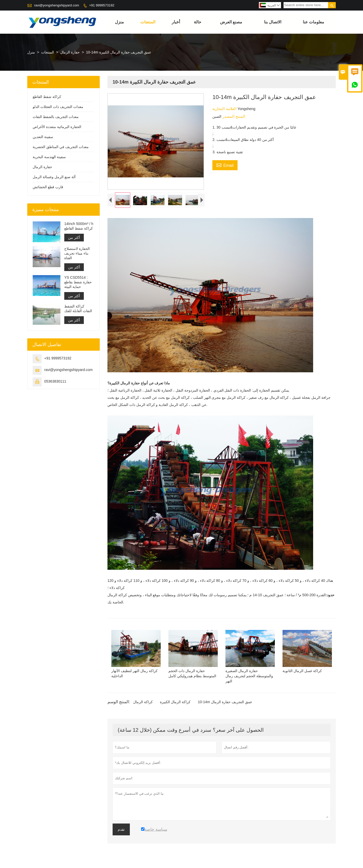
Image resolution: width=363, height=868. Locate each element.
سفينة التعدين (43, 137)
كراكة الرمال (143, 703)
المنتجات (148, 22)
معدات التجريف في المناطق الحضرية (61, 147)
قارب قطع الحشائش (48, 187)
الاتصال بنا (273, 22)
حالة (198, 22)
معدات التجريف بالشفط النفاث (56, 117)
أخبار (176, 22)
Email (225, 165)
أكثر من (74, 238)
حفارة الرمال (70, 52)
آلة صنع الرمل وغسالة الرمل (54, 177)
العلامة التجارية (225, 109)
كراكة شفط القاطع (47, 97)
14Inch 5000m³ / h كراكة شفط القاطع (79, 226)
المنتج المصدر (233, 116)
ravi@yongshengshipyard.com (57, 5)
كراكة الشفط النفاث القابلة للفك (78, 309)
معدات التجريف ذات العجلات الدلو (58, 107)
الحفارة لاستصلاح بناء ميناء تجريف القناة (77, 253)
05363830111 (55, 381)
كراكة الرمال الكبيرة (175, 703)
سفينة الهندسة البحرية (49, 157)
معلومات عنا (314, 22)
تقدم (121, 831)
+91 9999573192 (102, 5)
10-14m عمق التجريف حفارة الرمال (225, 703)
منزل (119, 22)
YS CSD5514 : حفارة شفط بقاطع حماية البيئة (78, 282)
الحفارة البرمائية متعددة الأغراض (57, 127)
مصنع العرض (231, 22)
